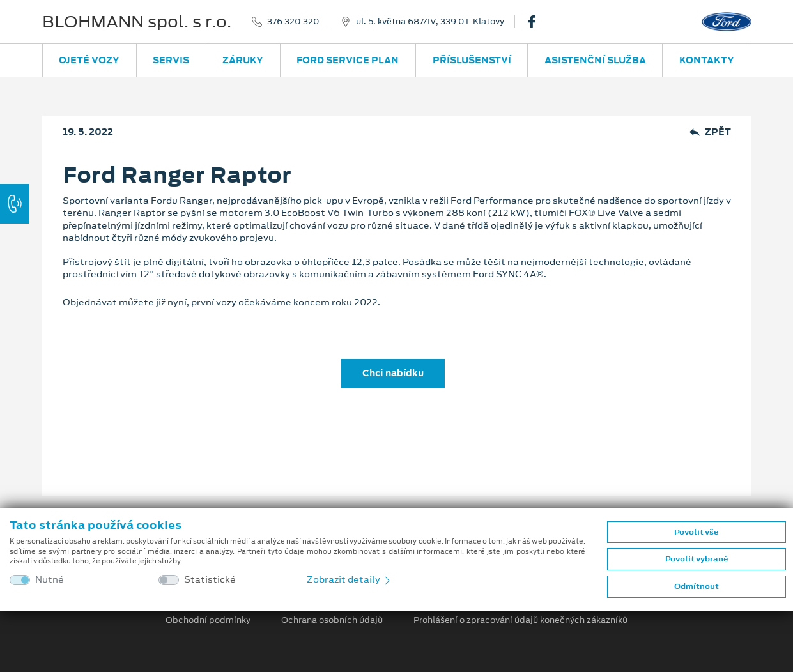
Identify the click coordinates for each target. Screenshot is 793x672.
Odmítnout (697, 586)
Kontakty (707, 60)
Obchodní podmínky (208, 620)
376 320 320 (293, 22)
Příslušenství (472, 60)
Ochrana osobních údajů (332, 620)
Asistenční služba (595, 60)
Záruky (243, 60)
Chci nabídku (393, 373)
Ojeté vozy (89, 60)
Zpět (710, 132)
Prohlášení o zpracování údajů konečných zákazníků (520, 620)
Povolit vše (696, 532)
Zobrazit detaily (350, 579)
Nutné (50, 580)
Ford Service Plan (348, 60)
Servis (171, 60)
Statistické (210, 580)
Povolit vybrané (697, 559)
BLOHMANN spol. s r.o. (137, 22)
